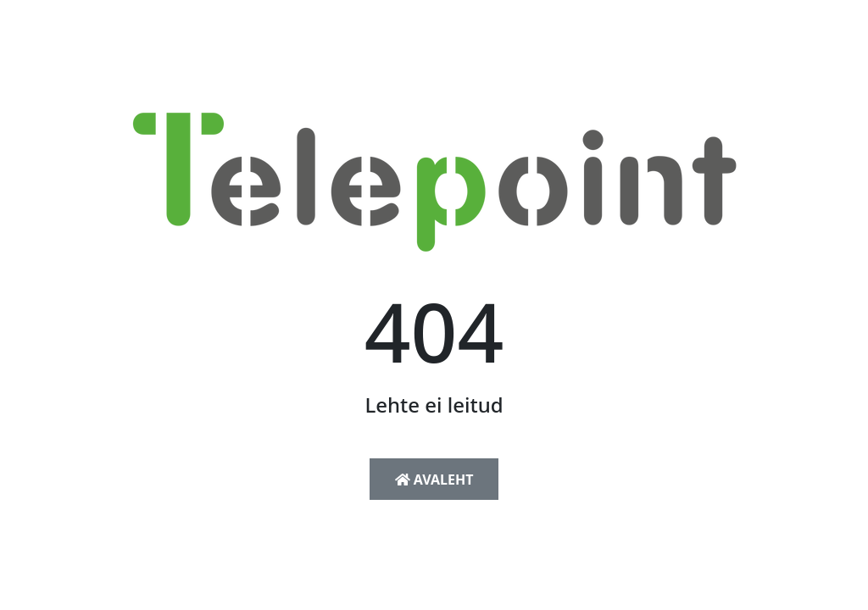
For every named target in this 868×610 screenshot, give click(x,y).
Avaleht (434, 480)
